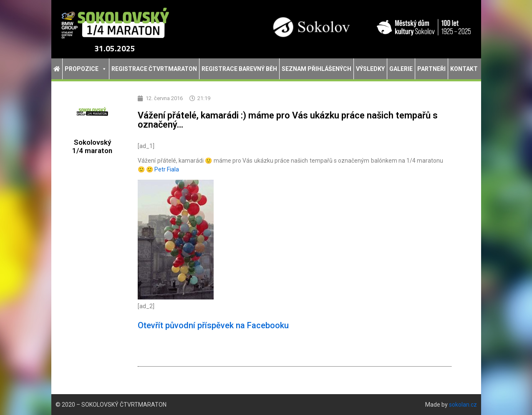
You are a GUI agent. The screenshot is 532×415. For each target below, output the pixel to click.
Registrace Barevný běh (239, 69)
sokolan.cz (463, 405)
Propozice (86, 69)
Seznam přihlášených (316, 69)
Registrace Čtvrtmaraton (154, 69)
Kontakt (464, 69)
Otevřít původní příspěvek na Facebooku (213, 325)
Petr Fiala (167, 169)
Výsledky (370, 69)
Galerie (401, 69)
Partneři (431, 69)
